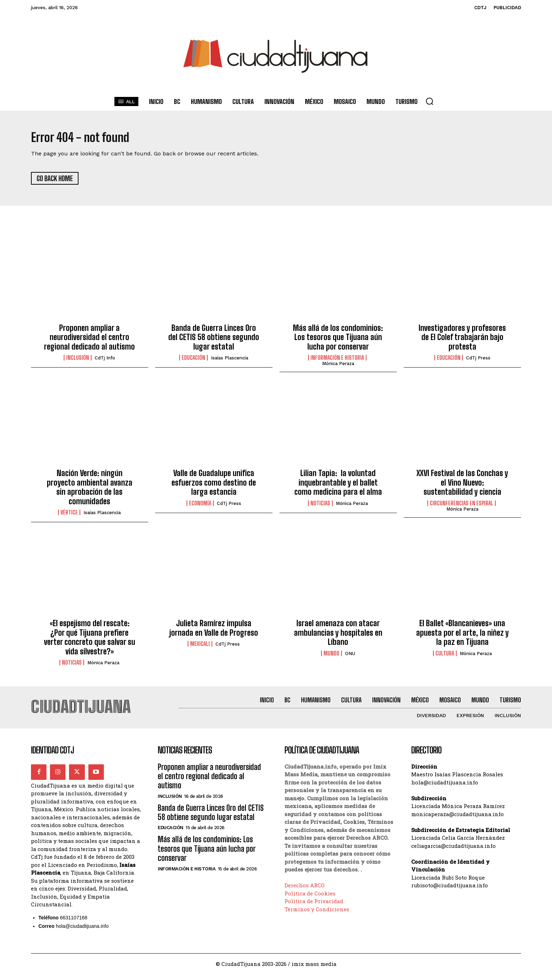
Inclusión (78, 361)
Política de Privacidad (314, 907)
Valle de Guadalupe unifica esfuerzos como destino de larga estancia (214, 486)
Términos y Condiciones (317, 915)
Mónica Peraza (338, 367)
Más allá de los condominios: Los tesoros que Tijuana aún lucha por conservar (338, 340)
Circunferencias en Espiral (462, 506)
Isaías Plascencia (230, 361)
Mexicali (200, 647)
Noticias (320, 506)
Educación (193, 361)
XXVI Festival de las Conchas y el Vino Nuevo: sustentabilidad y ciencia (462, 486)
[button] (429, 101)
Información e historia (337, 361)
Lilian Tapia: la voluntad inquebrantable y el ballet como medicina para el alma (338, 486)
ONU (350, 656)
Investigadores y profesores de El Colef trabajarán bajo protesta (462, 340)
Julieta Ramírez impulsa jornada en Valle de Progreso (214, 631)
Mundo (331, 656)
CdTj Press (478, 361)
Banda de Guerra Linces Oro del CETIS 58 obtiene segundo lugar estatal (214, 340)
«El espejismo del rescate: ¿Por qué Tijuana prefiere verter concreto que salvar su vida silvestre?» (90, 640)
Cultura (445, 656)
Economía (200, 506)
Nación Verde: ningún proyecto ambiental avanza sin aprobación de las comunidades (90, 490)
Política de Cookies (310, 899)
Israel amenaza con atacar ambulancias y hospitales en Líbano (338, 636)
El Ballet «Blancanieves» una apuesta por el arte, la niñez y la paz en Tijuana (462, 636)
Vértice (69, 516)
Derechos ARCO (305, 891)
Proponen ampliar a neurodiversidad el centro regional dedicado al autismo (89, 340)
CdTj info (105, 361)
